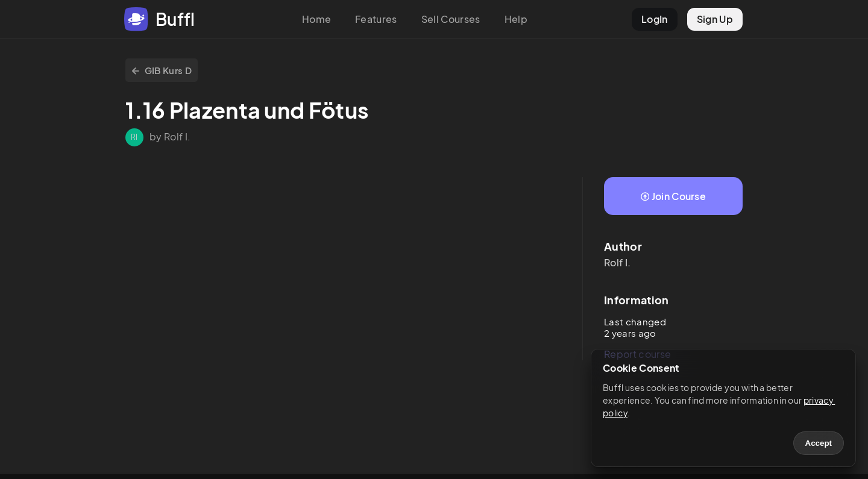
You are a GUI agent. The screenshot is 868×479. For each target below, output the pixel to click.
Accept (819, 443)
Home (316, 19)
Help (516, 19)
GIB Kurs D (162, 70)
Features (376, 19)
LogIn (655, 19)
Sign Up (715, 19)
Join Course (673, 196)
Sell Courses (451, 19)
